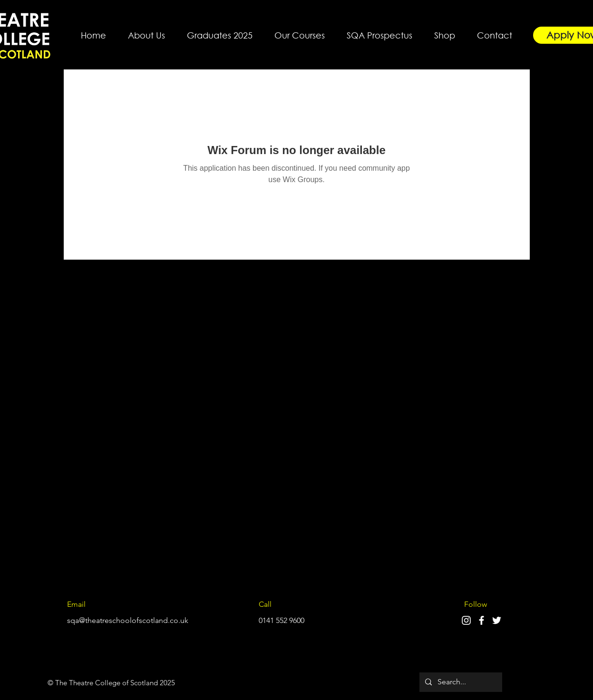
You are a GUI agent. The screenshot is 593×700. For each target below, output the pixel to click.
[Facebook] (481, 620)
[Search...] (460, 682)
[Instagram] (466, 620)
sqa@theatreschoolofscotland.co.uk (128, 620)
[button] (146, 31)
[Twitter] (497, 620)
